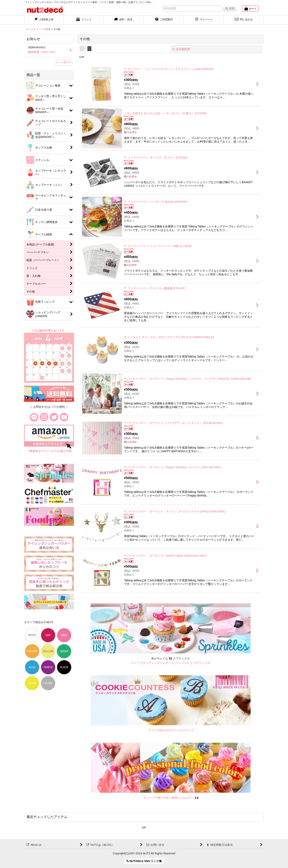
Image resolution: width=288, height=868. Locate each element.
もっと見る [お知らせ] (63, 62)
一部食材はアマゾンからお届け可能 (49, 451)
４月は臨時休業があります (48, 331)
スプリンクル (202, 663)
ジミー (135, 663)
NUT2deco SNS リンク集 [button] (144, 861)
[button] (124, 20)
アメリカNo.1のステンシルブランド (171, 730)
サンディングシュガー (157, 663)
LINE (53, 407)
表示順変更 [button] (181, 49)
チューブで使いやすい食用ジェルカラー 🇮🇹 (171, 798)
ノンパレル (182, 663)
